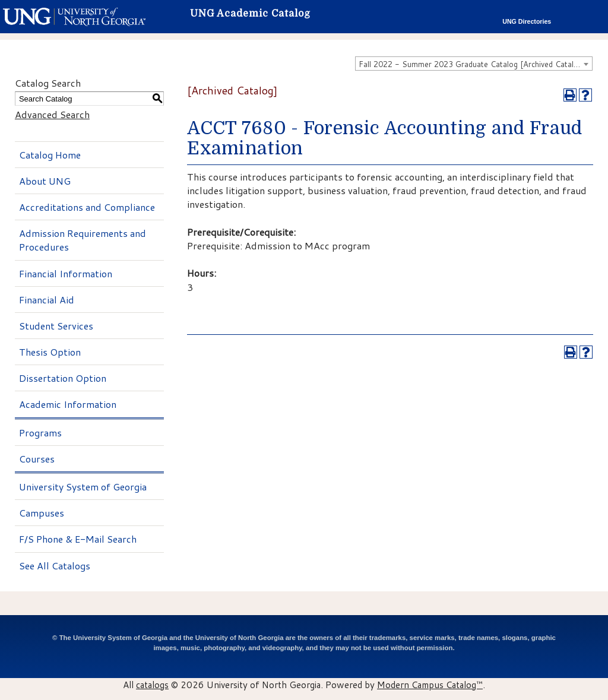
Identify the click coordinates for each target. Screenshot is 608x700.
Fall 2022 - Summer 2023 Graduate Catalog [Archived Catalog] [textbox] (472, 64)
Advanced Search (52, 114)
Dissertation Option (63, 378)
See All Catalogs (55, 566)
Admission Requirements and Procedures (83, 240)
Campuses (42, 513)
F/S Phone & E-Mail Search (78, 539)
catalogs (152, 685)
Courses (37, 459)
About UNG (45, 181)
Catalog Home (50, 155)
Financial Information (66, 273)
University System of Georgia (83, 487)
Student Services (56, 326)
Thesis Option (50, 352)
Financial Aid (47, 300)
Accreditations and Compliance (87, 207)
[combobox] (474, 64)
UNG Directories (527, 21)
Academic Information (68, 404)
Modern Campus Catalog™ (430, 685)
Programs (40, 433)
